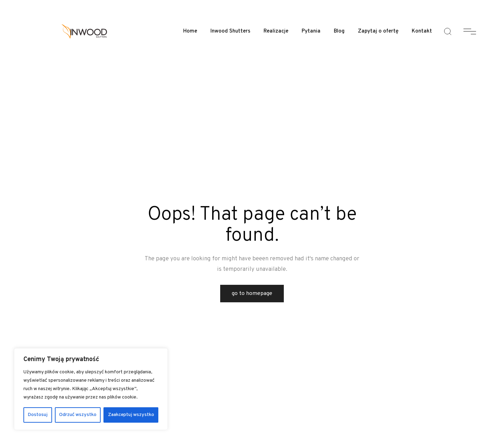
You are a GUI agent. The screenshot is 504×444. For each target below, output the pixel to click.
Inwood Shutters (230, 31)
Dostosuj (38, 415)
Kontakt (422, 31)
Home (190, 31)
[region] (91, 389)
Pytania (311, 31)
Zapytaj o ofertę (378, 31)
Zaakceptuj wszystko (131, 415)
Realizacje (276, 31)
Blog (339, 31)
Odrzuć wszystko (78, 415)
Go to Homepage (252, 294)
